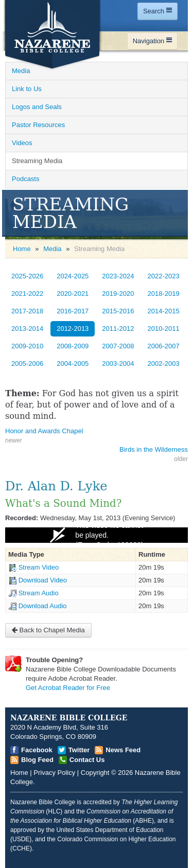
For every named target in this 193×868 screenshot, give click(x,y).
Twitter (79, 750)
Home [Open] (22, 249)
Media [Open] (21, 71)
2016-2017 (73, 311)
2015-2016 (118, 311)
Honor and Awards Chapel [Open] (44, 431)
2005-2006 (27, 364)
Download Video (43, 580)
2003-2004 (118, 364)
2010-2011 (164, 329)
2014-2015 (164, 311)
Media (52, 249)
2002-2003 (164, 364)
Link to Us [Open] (27, 89)
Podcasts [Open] (25, 179)
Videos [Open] (22, 143)
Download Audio (43, 606)
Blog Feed (37, 760)
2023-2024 (118, 276)
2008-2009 (73, 346)
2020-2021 (73, 294)
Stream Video (39, 567)
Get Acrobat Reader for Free (68, 688)
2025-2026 (27, 276)
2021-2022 (27, 294)
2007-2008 (118, 346)
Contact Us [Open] (87, 760)
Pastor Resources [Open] (38, 125)
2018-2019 (164, 294)
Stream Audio (39, 593)
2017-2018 (27, 311)
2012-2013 (73, 329)
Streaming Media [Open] (37, 161)
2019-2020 (118, 294)
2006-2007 (164, 346)
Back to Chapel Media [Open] (48, 630)
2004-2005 (73, 364)
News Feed (123, 750)
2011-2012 (118, 329)
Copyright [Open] (95, 773)
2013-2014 (27, 329)
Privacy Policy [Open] (54, 773)
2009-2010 (27, 346)
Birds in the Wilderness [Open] (154, 449)
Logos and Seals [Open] (37, 107)
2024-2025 (73, 276)
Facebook (37, 750)
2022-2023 (164, 276)
